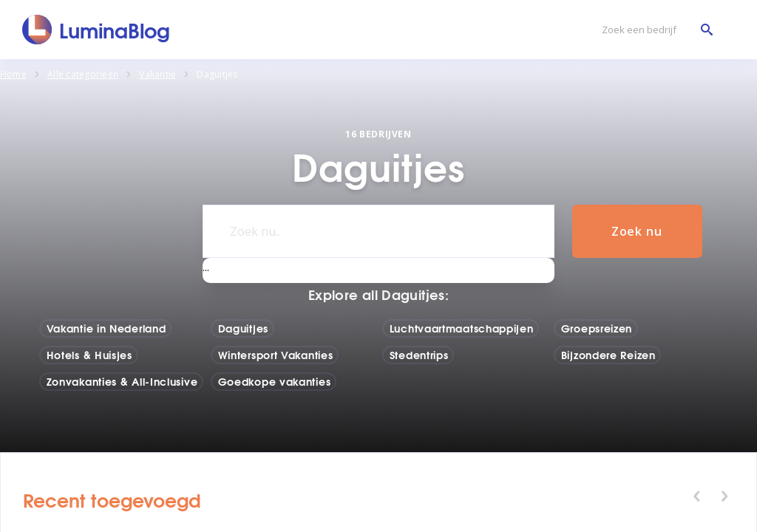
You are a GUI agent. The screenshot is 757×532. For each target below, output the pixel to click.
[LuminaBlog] (96, 30)
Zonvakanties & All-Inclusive (122, 381)
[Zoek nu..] (378, 231)
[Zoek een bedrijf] (654, 30)
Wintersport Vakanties (276, 355)
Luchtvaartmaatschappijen (462, 328)
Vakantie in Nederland (106, 328)
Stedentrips (419, 355)
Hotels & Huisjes (89, 355)
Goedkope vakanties (275, 381)
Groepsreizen (597, 328)
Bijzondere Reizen (608, 355)
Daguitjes (243, 328)
